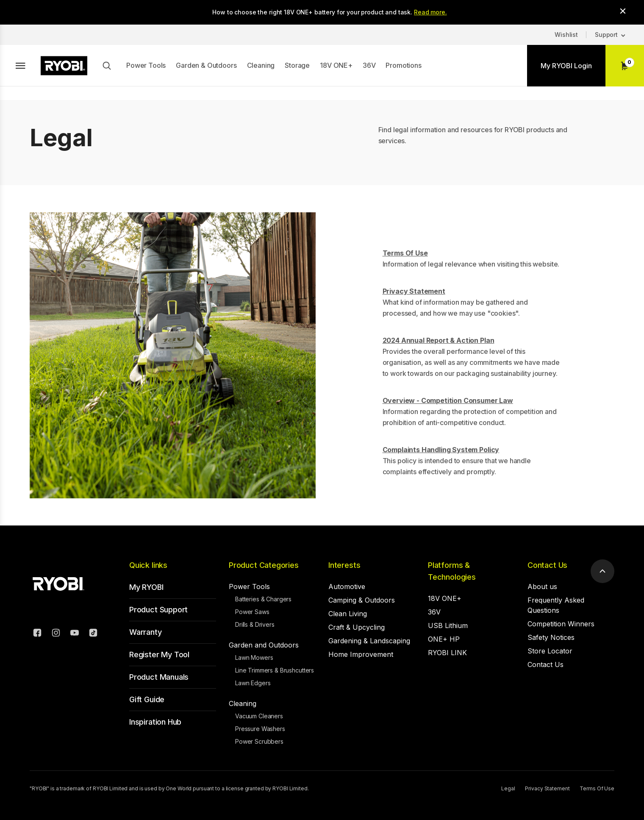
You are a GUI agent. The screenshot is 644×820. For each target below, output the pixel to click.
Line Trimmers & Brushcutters (275, 670)
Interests (344, 565)
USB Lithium (448, 625)
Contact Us (547, 565)
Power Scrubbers (259, 741)
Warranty (146, 632)
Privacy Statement (547, 788)
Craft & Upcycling (357, 627)
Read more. (430, 12)
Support (606, 35)
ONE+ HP (444, 639)
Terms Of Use (597, 788)
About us (542, 587)
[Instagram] (56, 634)
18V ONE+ (336, 65)
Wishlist (566, 35)
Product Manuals (159, 677)
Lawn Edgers (253, 683)
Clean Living (348, 614)
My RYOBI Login (566, 66)
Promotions (403, 65)
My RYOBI (146, 587)
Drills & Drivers (255, 624)
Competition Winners (561, 624)
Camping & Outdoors (362, 600)
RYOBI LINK (447, 653)
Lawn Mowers (254, 657)
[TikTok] (93, 634)
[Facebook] (37, 634)
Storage (297, 65)
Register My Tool (159, 655)
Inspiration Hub (155, 722)
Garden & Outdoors (206, 65)
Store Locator (550, 651)
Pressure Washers (260, 729)
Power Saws (252, 612)
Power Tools (146, 65)
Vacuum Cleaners (259, 716)
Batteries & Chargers (263, 599)
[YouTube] (75, 634)
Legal (508, 788)
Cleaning (261, 65)
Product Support (158, 610)
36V (369, 65)
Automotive (347, 587)
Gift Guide (147, 699)
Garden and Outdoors (264, 645)
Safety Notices (551, 637)
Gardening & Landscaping (369, 641)
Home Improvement (361, 654)
